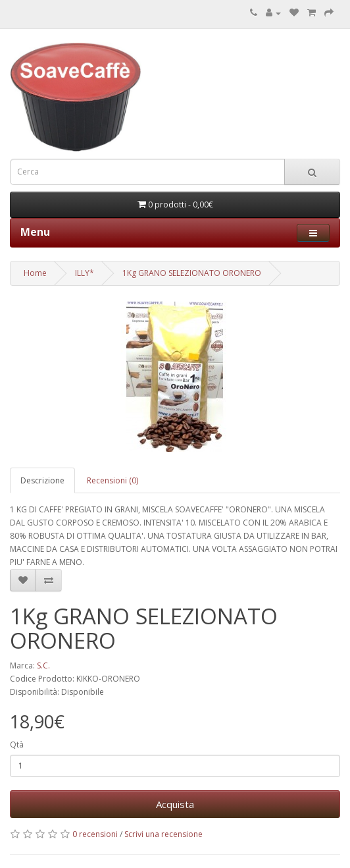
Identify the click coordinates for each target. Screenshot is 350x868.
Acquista (175, 804)
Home (35, 273)
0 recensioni (95, 834)
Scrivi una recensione (163, 834)
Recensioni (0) (113, 480)
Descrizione (42, 480)
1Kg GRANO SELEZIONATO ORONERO (192, 273)
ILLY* (85, 273)
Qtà (17, 745)
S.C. (43, 665)
